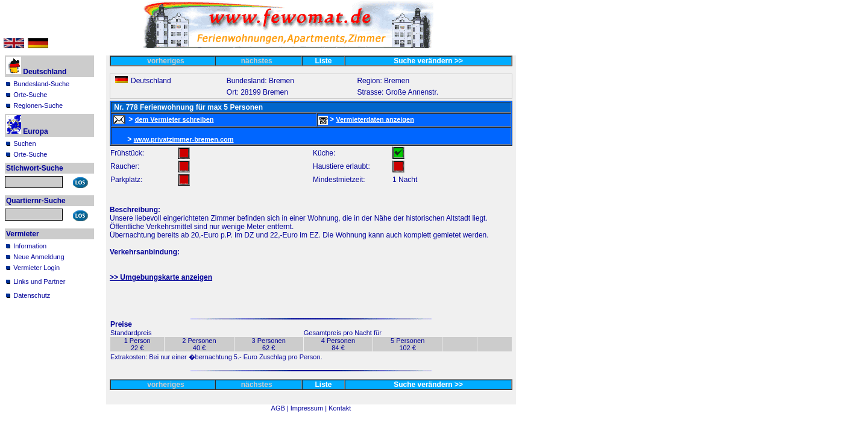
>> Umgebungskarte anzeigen (161, 277)
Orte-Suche (30, 95)
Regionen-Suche (38, 105)
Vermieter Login (36, 268)
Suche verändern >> (428, 61)
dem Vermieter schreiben (175, 119)
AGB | (281, 408)
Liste (324, 61)
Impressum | (310, 408)
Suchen (24, 143)
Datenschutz (32, 295)
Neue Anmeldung (39, 257)
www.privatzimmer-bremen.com (184, 139)
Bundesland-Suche (41, 84)
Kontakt (340, 408)
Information (30, 246)
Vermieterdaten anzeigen (375, 119)
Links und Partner (39, 281)
